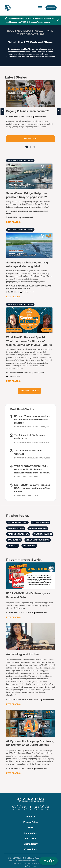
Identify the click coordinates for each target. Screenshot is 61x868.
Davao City (13, 546)
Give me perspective (17, 522)
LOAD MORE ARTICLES (29, 391)
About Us (31, 817)
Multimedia (24, 31)
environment (29, 546)
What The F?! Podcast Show (20, 161)
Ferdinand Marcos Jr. (18, 534)
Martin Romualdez (43, 534)
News (31, 828)
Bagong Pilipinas (16, 528)
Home (11, 31)
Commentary (31, 833)
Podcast (39, 31)
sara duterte (14, 540)
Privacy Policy (31, 822)
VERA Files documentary (38, 540)
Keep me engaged (41, 522)
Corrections (31, 849)
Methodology (31, 844)
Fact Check (31, 839)
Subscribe (51, 8)
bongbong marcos (38, 528)
